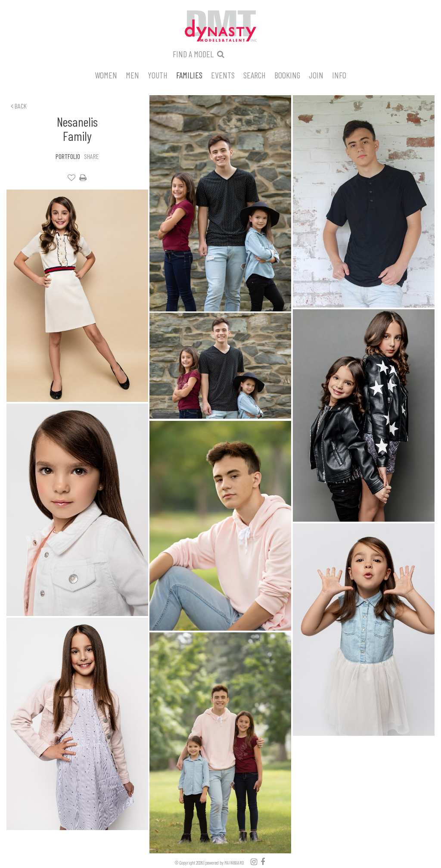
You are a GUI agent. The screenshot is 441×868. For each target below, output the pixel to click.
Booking (287, 75)
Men (132, 75)
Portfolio (68, 156)
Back (19, 106)
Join (316, 75)
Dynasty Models (220, 27)
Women (106, 75)
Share (92, 156)
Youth (158, 75)
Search (255, 75)
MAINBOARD (234, 863)
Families (189, 75)
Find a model (193, 54)
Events (223, 75)
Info (339, 75)
